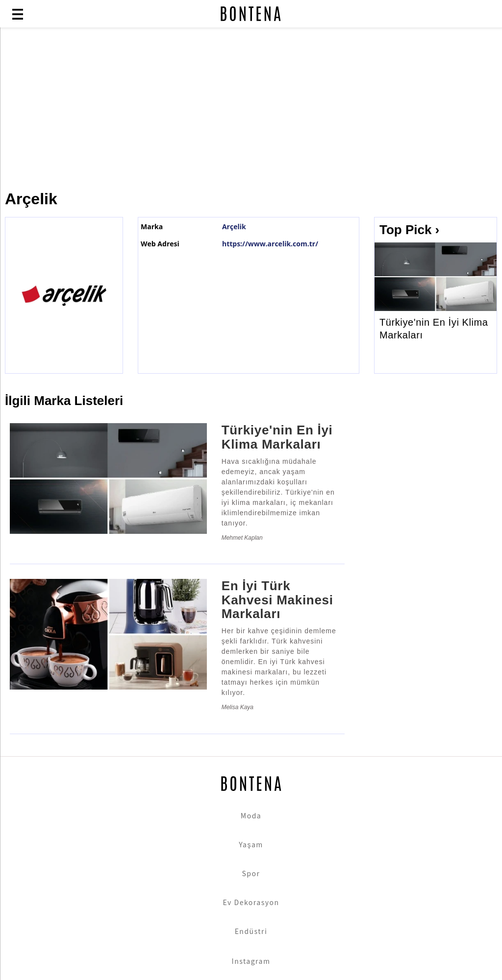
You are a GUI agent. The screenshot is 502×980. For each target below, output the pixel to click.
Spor (251, 873)
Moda (251, 815)
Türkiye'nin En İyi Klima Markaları (434, 329)
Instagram (251, 961)
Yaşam (251, 844)
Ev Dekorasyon (251, 902)
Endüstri (251, 931)
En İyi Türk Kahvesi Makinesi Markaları (277, 600)
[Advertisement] (251, 109)
